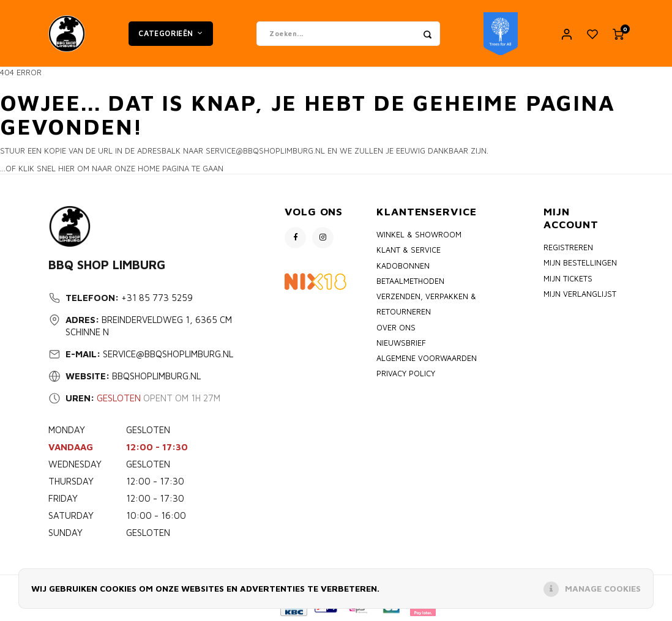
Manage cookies (603, 588)
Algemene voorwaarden (427, 359)
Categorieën (170, 33)
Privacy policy (406, 374)
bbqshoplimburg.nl (156, 377)
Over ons (396, 328)
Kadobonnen (403, 266)
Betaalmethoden (410, 282)
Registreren (568, 248)
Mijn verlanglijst (580, 295)
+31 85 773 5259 (157, 298)
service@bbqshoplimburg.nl (168, 355)
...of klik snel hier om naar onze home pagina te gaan (112, 168)
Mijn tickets (568, 279)
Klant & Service (409, 251)
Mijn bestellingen (580, 263)
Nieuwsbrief (401, 343)
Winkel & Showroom (419, 235)
